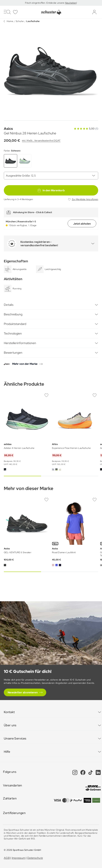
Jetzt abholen (82, 224)
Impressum (19, 858)
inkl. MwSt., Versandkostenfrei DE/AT (41, 141)
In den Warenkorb (51, 190)
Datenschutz (35, 858)
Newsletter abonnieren (23, 692)
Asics (8, 129)
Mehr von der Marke (25, 364)
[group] (51, 71)
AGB (7, 858)
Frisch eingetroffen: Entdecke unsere (45, 3)
